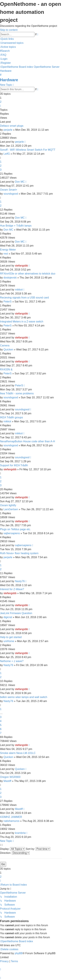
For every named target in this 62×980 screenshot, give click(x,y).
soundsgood (11, 194)
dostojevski (10, 278)
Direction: (15, 853)
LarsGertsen (11, 509)
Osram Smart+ (9, 190)
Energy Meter (8, 250)
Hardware (9, 80)
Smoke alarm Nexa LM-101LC (18, 753)
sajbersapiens (12, 533)
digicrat (8, 617)
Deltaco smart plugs (12, 126)
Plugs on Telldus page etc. (15, 529)
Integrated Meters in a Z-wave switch (22, 322)
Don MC (20, 182)
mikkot (19, 290)
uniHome (9, 641)
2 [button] (1, 102)
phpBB (19, 953)
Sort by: (38, 849)
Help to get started (11, 637)
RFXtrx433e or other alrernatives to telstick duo (28, 274)
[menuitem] (12, 43)
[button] (0, 106)
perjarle (8, 130)
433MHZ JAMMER (11, 817)
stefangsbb (21, 266)
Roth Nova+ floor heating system (19, 553)
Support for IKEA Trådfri (14, 465)
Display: (12, 849)
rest (6, 254)
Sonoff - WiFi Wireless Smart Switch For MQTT (28, 150)
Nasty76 (20, 581)
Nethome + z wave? (12, 661)
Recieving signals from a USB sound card (24, 298)
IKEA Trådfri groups (11, 417)
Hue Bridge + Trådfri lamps (16, 226)
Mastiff (7, 781)
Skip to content (9, 30)
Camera (5, 346)
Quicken (8, 350)
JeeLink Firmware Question (16, 613)
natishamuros (11, 821)
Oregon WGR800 (10, 777)
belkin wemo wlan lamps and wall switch (24, 697)
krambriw (20, 833)
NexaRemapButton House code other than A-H (28, 441)
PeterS (8, 302)
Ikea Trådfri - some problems (17, 393)
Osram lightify (8, 505)
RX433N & (6, 369)
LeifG (7, 154)
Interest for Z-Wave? (12, 589)
